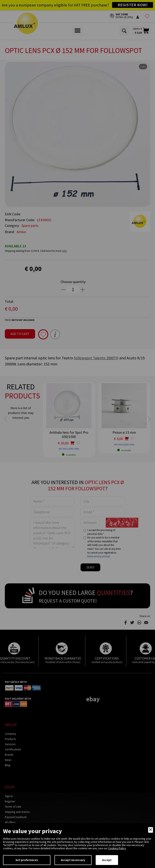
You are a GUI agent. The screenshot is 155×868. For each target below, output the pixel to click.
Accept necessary (73, 860)
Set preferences (27, 860)
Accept (107, 860)
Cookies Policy (117, 848)
